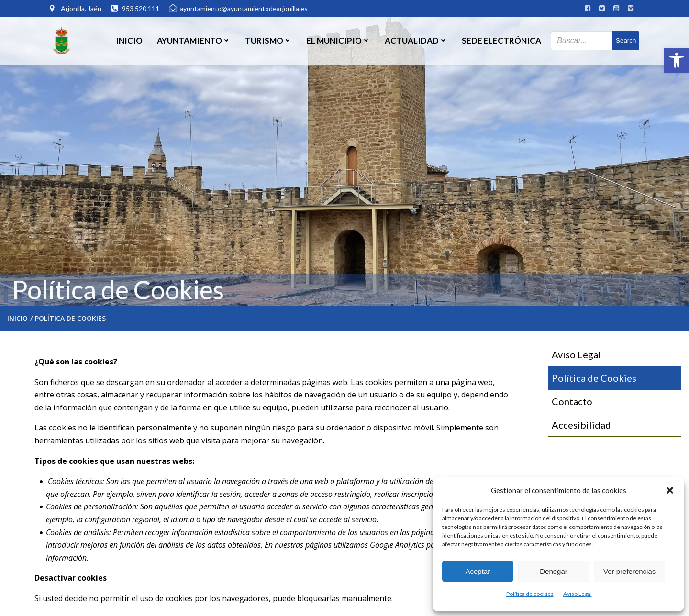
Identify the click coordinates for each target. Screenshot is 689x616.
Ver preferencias (629, 571)
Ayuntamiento (194, 40)
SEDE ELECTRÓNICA (501, 40)
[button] (677, 60)
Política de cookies (530, 594)
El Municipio (338, 40)
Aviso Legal (578, 594)
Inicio (129, 40)
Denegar (554, 571)
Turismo (268, 40)
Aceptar (478, 571)
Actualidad (416, 40)
